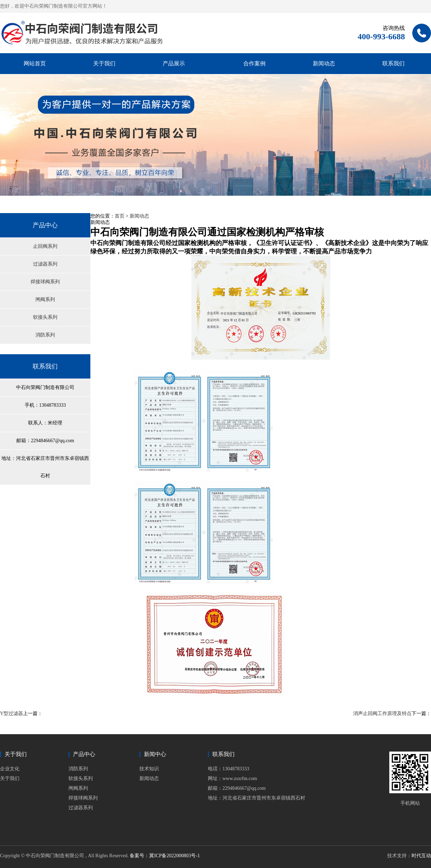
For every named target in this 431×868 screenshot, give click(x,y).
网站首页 (35, 63)
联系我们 (393, 63)
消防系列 (45, 335)
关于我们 (104, 63)
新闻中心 (155, 754)
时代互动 (421, 856)
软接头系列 (45, 317)
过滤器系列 (45, 264)
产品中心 (45, 225)
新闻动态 (324, 63)
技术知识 (149, 769)
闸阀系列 (45, 299)
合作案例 (254, 63)
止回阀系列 (45, 246)
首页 (120, 216)
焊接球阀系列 (45, 282)
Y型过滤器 (11, 713)
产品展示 (174, 63)
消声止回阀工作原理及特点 (382, 713)
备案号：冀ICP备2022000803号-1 (165, 856)
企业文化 (10, 769)
